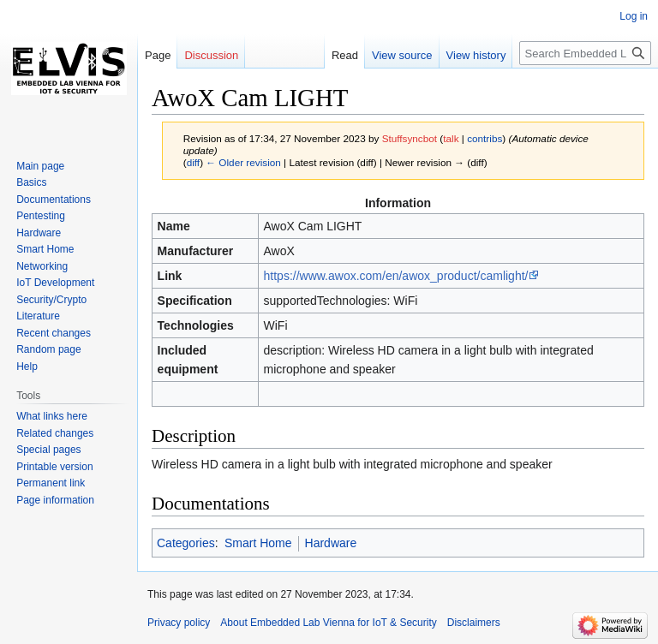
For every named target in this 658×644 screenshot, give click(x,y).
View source (402, 55)
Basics (31, 182)
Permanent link (51, 483)
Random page (48, 349)
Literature (38, 316)
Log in (634, 16)
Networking (42, 266)
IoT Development (55, 283)
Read (345, 55)
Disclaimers (474, 623)
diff (193, 162)
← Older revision (243, 162)
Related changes (55, 433)
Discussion (211, 55)
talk (451, 138)
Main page (40, 166)
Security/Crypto (51, 300)
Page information (55, 500)
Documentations (54, 200)
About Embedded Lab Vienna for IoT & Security (328, 623)
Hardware (331, 543)
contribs (485, 138)
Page (158, 55)
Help (27, 367)
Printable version (54, 467)
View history (476, 55)
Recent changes (54, 333)
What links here (52, 416)
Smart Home (258, 543)
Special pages (48, 450)
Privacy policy (179, 623)
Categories (186, 543)
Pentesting (41, 216)
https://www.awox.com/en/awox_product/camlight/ (396, 276)
